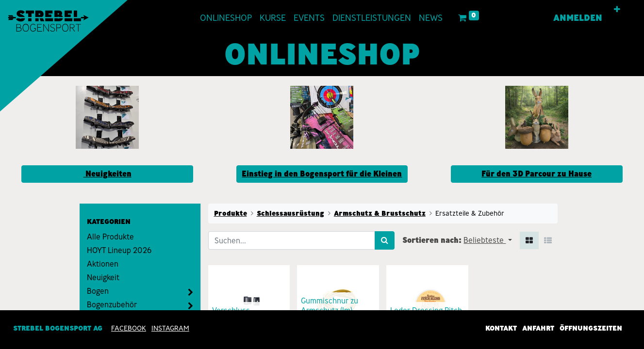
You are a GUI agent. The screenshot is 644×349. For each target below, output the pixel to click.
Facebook (129, 329)
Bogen (98, 291)
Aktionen (103, 264)
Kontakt (501, 329)
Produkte (231, 213)
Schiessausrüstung (290, 213)
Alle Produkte (110, 237)
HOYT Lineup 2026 (119, 250)
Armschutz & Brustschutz (380, 213)
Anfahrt (538, 329)
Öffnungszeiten (591, 329)
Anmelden (577, 18)
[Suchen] (385, 240)
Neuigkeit (103, 278)
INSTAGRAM (170, 329)
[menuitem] (226, 18)
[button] (617, 10)
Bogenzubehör (112, 305)
